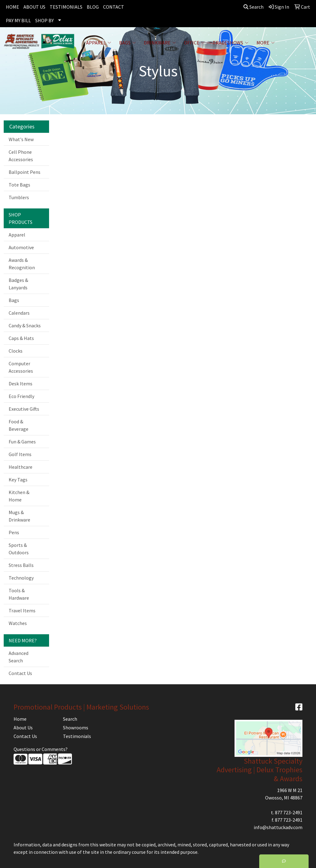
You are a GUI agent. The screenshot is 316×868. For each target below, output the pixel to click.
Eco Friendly (21, 396)
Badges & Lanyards (18, 284)
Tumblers (19, 197)
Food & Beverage (19, 425)
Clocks (16, 351)
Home (20, 719)
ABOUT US (34, 7)
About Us (23, 728)
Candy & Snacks (25, 325)
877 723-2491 (289, 812)
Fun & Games (22, 442)
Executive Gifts (24, 409)
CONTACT (114, 7)
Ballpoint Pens (25, 172)
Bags (127, 43)
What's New (21, 139)
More (266, 43)
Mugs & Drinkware (19, 516)
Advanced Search (19, 657)
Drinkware (160, 43)
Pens (14, 532)
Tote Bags (19, 185)
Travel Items (22, 610)
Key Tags (18, 480)
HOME (12, 7)
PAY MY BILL (18, 20)
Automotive (21, 247)
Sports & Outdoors (19, 549)
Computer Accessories (21, 367)
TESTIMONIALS (66, 7)
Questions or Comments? (41, 749)
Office (194, 43)
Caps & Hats (21, 338)
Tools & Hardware (19, 594)
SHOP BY (44, 20)
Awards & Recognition (22, 264)
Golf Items (20, 454)
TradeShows (231, 43)
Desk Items (21, 384)
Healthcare (21, 467)
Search (254, 7)
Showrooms (76, 728)
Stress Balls (21, 565)
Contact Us (20, 673)
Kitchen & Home (19, 496)
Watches (18, 623)
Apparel (99, 43)
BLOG (93, 7)
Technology (21, 578)
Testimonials (77, 736)
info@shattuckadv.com (278, 827)
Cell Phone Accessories (21, 156)
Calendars (19, 313)
